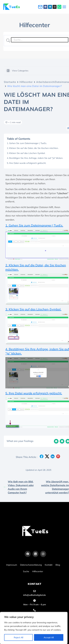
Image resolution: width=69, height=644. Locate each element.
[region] (34, 628)
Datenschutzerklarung (31, 565)
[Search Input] (40, 40)
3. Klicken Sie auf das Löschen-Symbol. (26, 153)
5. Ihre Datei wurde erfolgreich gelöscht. (27, 163)
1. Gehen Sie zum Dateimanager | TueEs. (27, 143)
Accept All (49, 637)
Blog (58, 565)
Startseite (10, 82)
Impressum (12, 565)
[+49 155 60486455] (34, 610)
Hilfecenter (26, 82)
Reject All (18, 637)
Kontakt (49, 565)
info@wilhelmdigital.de (34, 595)
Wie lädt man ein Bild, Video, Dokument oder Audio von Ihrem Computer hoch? (19, 487)
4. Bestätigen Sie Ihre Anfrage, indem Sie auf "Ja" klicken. (35, 158)
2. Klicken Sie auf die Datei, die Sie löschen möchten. (33, 148)
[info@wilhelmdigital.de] (34, 591)
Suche (26, 571)
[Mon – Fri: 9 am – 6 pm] (34, 601)
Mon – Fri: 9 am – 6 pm (35, 604)
